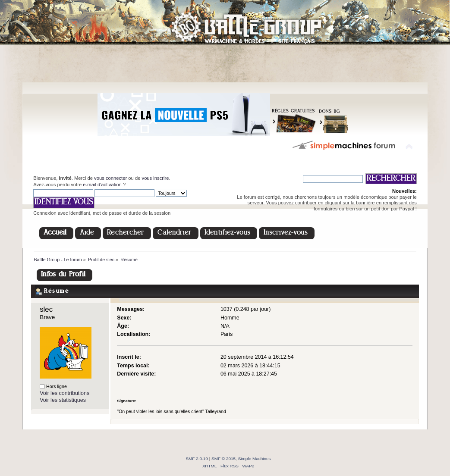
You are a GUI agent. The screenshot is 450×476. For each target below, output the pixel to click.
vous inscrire (156, 178)
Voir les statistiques (63, 400)
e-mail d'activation (102, 185)
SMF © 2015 (223, 459)
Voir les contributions (65, 393)
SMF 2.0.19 (197, 459)
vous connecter (110, 178)
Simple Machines (255, 459)
